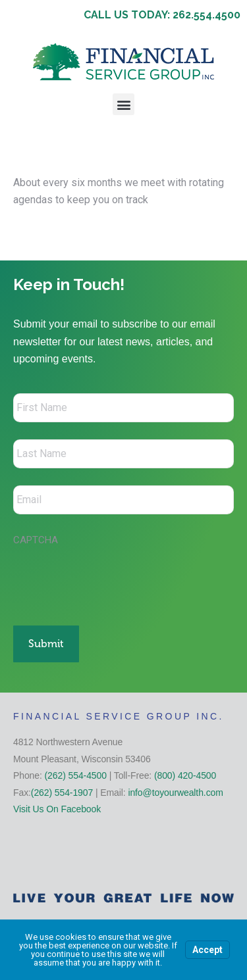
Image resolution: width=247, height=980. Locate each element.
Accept (207, 950)
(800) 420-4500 (185, 775)
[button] (123, 104)
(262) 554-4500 (76, 775)
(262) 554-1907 (62, 793)
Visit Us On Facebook (57, 809)
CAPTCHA (36, 540)
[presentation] (113, 579)
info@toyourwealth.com (175, 793)
